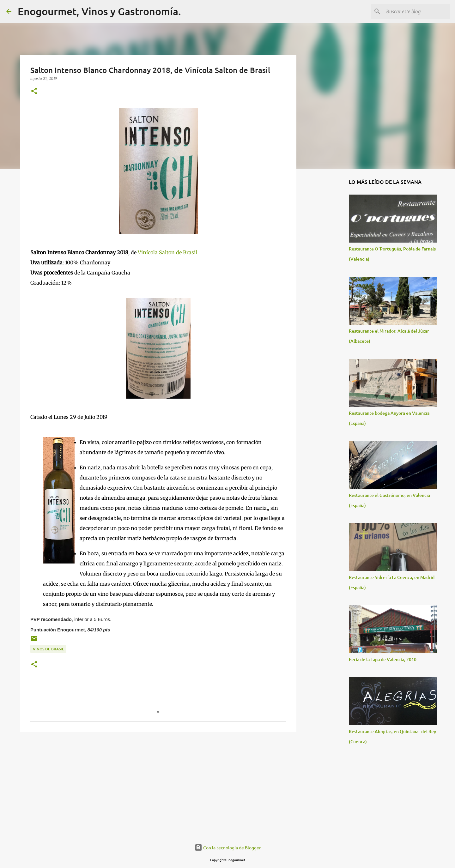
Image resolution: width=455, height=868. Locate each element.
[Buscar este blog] (417, 11)
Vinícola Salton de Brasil (167, 252)
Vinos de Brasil (48, 649)
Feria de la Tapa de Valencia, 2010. (383, 659)
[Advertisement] (158, 786)
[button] (34, 91)
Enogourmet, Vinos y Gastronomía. (99, 11)
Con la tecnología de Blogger (228, 847)
